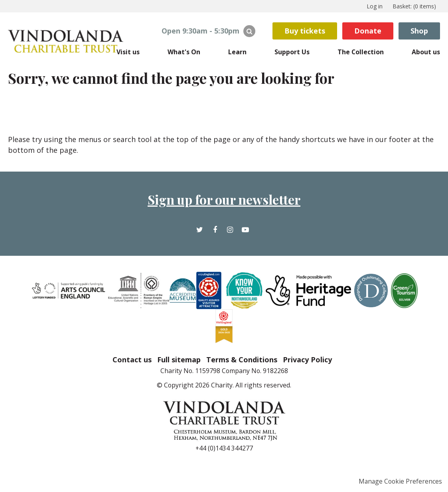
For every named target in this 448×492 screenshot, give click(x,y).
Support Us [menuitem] (292, 52)
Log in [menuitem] (375, 6)
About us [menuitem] (426, 52)
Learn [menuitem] (237, 52)
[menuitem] (414, 6)
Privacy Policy (307, 360)
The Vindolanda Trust (68, 41)
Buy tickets (305, 31)
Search (249, 31)
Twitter (200, 236)
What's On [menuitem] (184, 52)
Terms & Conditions (242, 360)
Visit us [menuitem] (128, 52)
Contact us (132, 360)
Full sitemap (179, 360)
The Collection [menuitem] (361, 52)
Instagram (230, 236)
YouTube (245, 236)
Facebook (215, 236)
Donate (368, 31)
